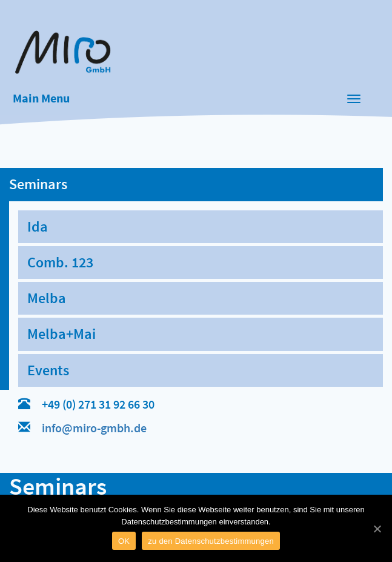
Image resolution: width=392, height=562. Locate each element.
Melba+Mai (61, 334)
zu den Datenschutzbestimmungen (211, 541)
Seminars (38, 184)
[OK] (377, 529)
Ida (38, 226)
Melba (47, 298)
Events (48, 370)
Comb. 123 (60, 262)
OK (124, 541)
